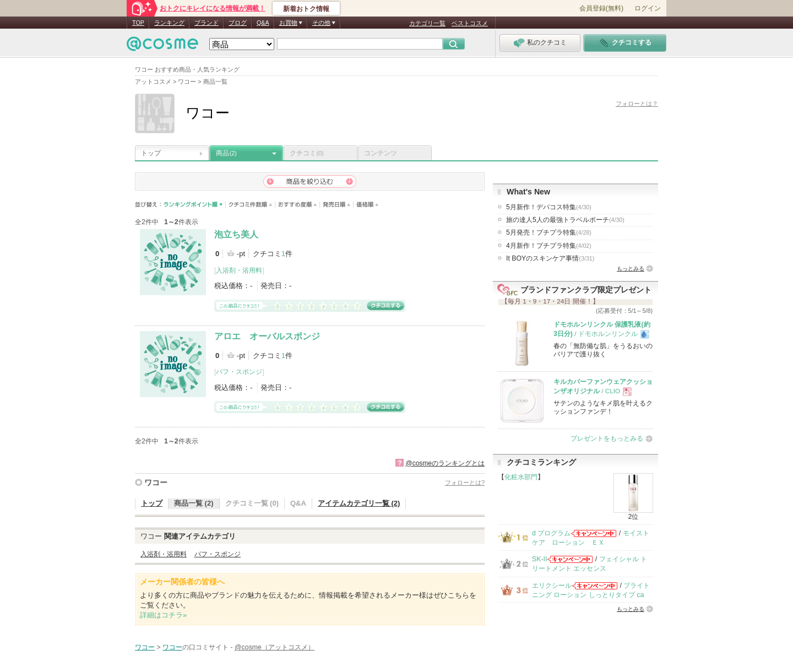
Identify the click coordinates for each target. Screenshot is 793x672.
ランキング (169, 23)
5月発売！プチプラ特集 (549, 232)
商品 (226, 153)
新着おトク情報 (306, 9)
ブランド (207, 23)
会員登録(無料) (601, 8)
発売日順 (337, 205)
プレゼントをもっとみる (607, 438)
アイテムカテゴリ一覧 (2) (359, 503)
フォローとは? (465, 483)
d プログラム (551, 533)
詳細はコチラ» (163, 615)
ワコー (156, 483)
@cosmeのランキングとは (445, 463)
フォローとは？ (637, 104)
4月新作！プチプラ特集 (549, 246)
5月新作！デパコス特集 (549, 207)
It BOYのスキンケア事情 (550, 258)
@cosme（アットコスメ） (275, 647)
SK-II (539, 559)
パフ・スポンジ (239, 372)
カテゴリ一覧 (427, 23)
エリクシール (552, 586)
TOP (138, 23)
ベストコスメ (470, 23)
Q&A (263, 23)
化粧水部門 (521, 477)
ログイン (648, 8)
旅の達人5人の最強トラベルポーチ (565, 220)
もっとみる (631, 269)
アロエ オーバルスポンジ (267, 336)
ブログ (238, 23)
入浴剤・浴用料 (239, 270)
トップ (151, 153)
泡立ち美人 (236, 234)
